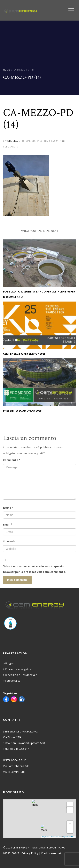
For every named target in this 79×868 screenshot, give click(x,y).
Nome (8, 508)
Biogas (10, 663)
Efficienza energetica (18, 669)
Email (8, 525)
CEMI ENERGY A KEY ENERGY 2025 (24, 354)
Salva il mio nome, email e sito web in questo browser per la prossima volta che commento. (35, 569)
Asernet (56, 853)
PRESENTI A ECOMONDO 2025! (23, 411)
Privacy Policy (30, 853)
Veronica (12, 141)
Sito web (9, 541)
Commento (12, 460)
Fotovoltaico (13, 681)
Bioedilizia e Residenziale (21, 675)
